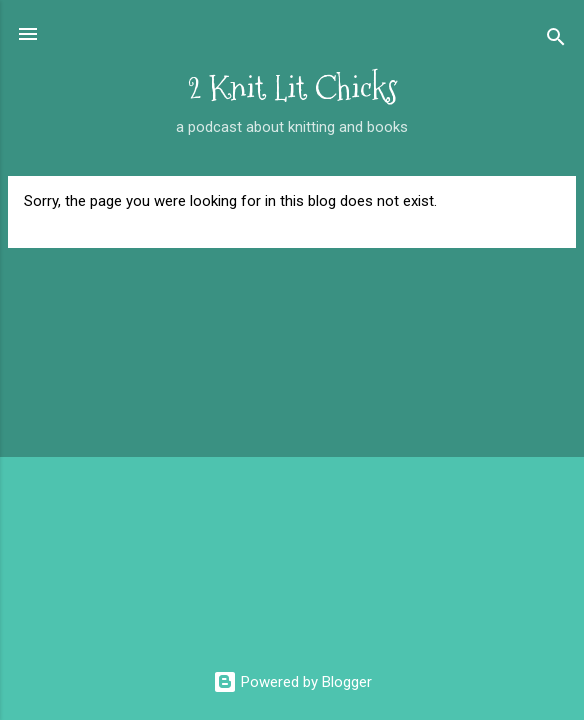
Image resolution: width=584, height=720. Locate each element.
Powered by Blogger (292, 682)
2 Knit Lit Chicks (292, 88)
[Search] (556, 40)
